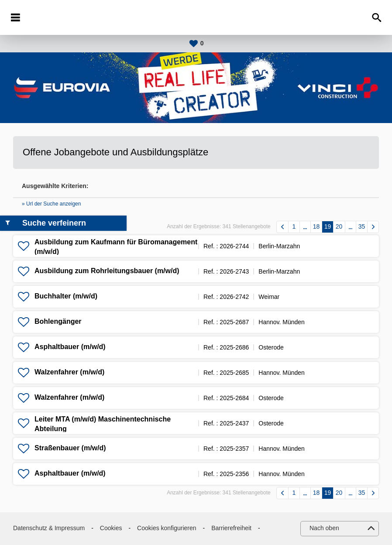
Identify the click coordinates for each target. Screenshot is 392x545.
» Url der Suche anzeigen (51, 204)
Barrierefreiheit (231, 528)
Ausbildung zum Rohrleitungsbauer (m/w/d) (107, 271)
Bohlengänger (58, 321)
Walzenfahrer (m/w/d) (69, 372)
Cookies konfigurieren (167, 528)
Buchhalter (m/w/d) (66, 296)
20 (339, 226)
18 (316, 226)
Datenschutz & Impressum (49, 528)
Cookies (111, 528)
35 (362, 226)
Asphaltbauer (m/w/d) (70, 347)
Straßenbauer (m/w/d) (70, 448)
